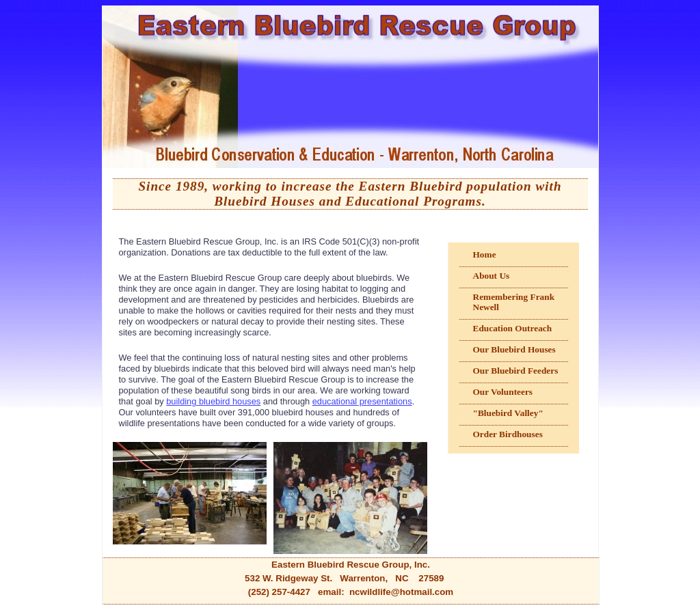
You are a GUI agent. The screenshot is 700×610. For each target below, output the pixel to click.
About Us (492, 276)
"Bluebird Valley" (508, 413)
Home (485, 254)
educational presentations (362, 401)
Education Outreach (513, 328)
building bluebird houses (213, 401)
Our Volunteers (503, 392)
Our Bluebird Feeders (516, 371)
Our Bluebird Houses (514, 349)
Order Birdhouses (508, 434)
